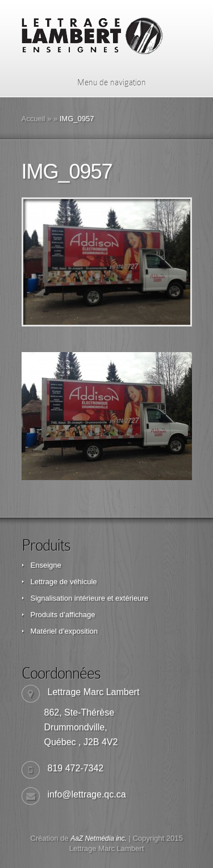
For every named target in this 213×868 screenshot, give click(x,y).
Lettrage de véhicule (64, 582)
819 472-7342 (76, 768)
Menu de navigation (105, 82)
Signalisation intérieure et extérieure (89, 598)
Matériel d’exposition (64, 631)
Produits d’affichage (63, 615)
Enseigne (46, 565)
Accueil (34, 119)
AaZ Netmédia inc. (99, 838)
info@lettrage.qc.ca (87, 794)
